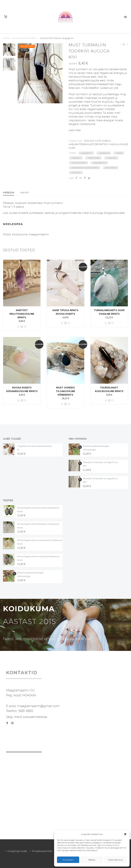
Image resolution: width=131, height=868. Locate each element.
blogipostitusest (114, 213)
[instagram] (12, 723)
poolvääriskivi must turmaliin (85, 168)
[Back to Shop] (124, 44)
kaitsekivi (76, 158)
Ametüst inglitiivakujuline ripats (22, 314)
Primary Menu (125, 17)
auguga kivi (87, 153)
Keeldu (92, 860)
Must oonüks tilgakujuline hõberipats (65, 391)
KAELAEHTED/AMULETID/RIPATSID (88, 144)
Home (6, 38)
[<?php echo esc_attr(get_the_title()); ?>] (22, 327)
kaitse (119, 153)
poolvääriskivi (100, 163)
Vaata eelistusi (116, 860)
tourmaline (111, 168)
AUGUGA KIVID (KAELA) (25, 38)
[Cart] (6, 17)
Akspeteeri (68, 860)
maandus (112, 158)
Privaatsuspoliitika (42, 851)
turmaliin (76, 172)
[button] (125, 834)
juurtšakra (104, 153)
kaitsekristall (94, 158)
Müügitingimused (17, 851)
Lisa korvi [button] (18, 327)
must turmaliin (79, 163)
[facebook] (7, 723)
